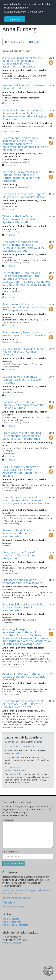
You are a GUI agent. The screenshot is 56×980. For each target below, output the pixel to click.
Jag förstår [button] (15, 19)
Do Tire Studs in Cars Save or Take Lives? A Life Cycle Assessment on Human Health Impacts (22, 471)
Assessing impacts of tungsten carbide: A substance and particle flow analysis (24, 677)
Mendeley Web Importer (16, 770)
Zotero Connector (13, 767)
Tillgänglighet (9, 902)
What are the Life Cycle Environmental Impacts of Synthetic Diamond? (19, 219)
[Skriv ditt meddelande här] (28, 835)
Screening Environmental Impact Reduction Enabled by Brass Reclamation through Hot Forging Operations (24, 115)
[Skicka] (14, 864)
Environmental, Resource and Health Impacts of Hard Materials (24, 334)
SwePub (17, 774)
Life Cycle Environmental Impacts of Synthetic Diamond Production (24, 195)
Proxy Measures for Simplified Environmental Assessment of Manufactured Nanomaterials (22, 436)
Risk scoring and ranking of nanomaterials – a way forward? (23, 581)
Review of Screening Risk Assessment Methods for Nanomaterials (18, 533)
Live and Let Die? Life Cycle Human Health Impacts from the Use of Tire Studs (23, 405)
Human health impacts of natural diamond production (24, 87)
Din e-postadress (11, 852)
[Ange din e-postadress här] (28, 856)
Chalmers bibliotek (11, 919)
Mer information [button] (36, 12)
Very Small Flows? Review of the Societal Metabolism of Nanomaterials (23, 607)
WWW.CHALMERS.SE (12, 943)
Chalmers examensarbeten (15, 925)
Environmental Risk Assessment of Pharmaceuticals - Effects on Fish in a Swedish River (23, 704)
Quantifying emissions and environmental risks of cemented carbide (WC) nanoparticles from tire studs (26, 502)
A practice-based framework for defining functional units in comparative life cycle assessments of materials (23, 62)
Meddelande (8, 820)
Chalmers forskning (12, 922)
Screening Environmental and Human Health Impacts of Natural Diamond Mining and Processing (21, 176)
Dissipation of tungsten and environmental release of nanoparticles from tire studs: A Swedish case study (23, 246)
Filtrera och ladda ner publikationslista (22, 746)
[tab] (15, 42)
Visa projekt (10, 103)
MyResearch (21, 753)
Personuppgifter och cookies (16, 898)
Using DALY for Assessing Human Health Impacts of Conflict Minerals (24, 352)
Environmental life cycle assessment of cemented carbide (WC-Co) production (24, 307)
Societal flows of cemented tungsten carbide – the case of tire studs (22, 380)
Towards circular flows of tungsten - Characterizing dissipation (19, 555)
